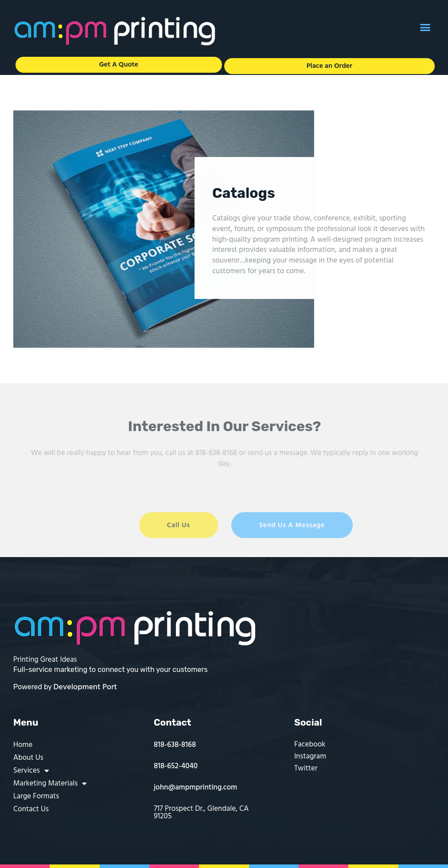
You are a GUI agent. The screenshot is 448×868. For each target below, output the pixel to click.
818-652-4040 (176, 766)
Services (31, 771)
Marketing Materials (50, 784)
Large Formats (36, 796)
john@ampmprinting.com (195, 787)
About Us (28, 758)
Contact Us (31, 809)
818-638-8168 (175, 745)
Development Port (86, 687)
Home (23, 745)
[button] (425, 27)
